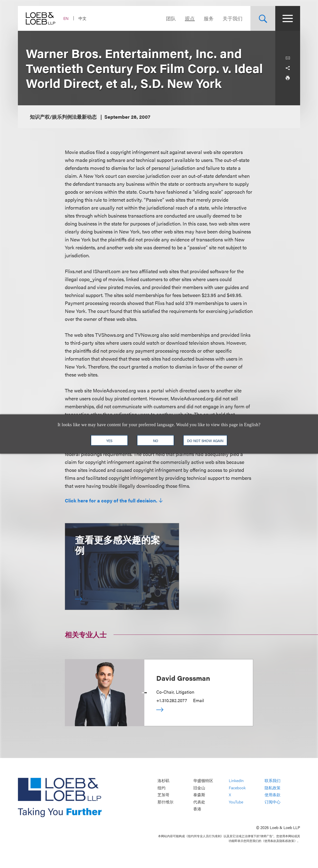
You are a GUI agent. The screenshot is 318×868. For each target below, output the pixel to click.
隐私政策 (273, 788)
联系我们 (273, 781)
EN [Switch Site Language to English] (66, 18)
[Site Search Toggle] (263, 18)
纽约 (161, 788)
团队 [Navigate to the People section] (171, 18)
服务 (209, 18)
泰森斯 (199, 795)
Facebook (237, 788)
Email (199, 700)
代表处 (199, 802)
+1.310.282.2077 (172, 700)
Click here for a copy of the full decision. (111, 500)
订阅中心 (273, 802)
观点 (190, 18)
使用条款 (273, 795)
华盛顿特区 (203, 781)
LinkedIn (236, 781)
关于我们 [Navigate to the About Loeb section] (233, 18)
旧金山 (199, 788)
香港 (197, 809)
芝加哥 (163, 795)
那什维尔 (165, 802)
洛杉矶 (163, 781)
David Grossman (183, 678)
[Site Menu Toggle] (288, 18)
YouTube (236, 802)
